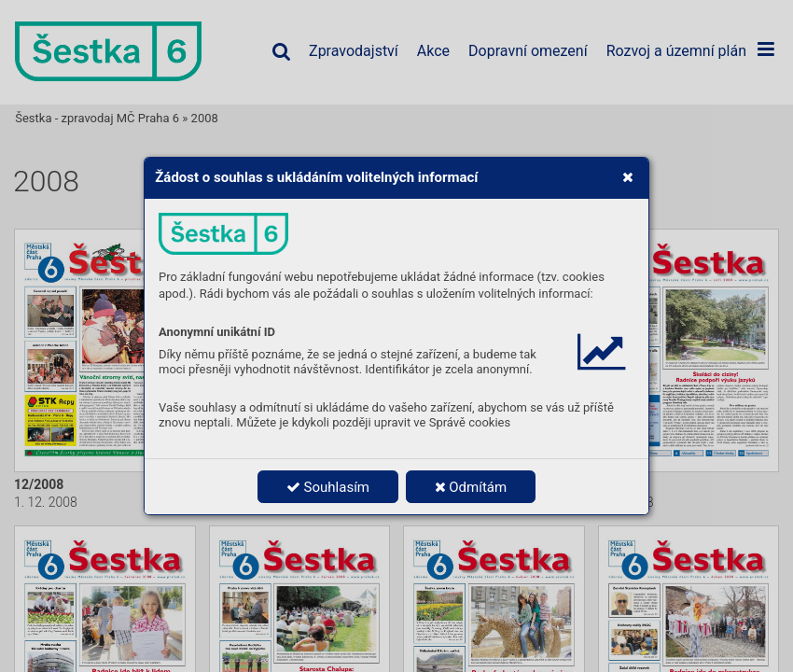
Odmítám (471, 487)
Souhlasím (328, 487)
